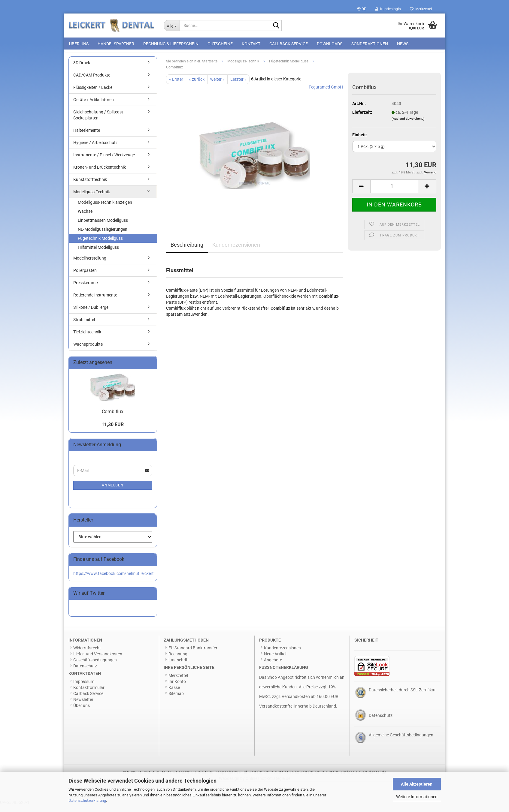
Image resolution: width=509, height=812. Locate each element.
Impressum (84, 688)
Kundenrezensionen (236, 251)
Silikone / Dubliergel (91, 314)
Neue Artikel (275, 660)
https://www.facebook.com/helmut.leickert (114, 580)
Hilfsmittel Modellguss (98, 254)
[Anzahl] (394, 193)
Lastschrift (179, 666)
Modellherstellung (90, 265)
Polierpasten (85, 277)
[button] (362, 9)
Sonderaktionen (370, 44)
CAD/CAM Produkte (92, 82)
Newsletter (83, 706)
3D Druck (82, 69)
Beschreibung (187, 251)
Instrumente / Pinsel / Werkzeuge (104, 161)
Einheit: (360, 141)
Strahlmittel (84, 326)
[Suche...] (172, 26)
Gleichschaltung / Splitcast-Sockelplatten (99, 122)
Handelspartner (116, 44)
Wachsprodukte (88, 351)
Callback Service (289, 44)
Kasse (174, 694)
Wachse (85, 218)
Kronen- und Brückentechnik (100, 174)
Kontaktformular (89, 694)
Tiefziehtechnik (87, 338)
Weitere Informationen (417, 797)
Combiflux (113, 418)
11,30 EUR (113, 431)
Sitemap (176, 700)
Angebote (273, 666)
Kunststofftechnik (90, 186)
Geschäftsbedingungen (95, 666)
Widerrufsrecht (87, 654)
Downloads (330, 44)
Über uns (79, 44)
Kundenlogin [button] (388, 9)
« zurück (197, 86)
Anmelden (113, 492)
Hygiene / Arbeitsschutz (95, 149)
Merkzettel (421, 9)
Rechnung (178, 660)
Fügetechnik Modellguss (100, 245)
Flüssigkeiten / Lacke (93, 94)
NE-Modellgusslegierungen (103, 236)
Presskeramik (86, 289)
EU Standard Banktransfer (193, 654)
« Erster (176, 86)
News (403, 44)
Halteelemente (87, 137)
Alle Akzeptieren (417, 784)
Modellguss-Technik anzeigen (105, 209)
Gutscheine (220, 44)
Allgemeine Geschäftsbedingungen (401, 741)
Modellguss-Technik (92, 198)
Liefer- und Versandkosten (98, 660)
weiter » (217, 86)
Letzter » (238, 86)
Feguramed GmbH (326, 94)
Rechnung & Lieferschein (171, 44)
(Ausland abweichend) (408, 125)
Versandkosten (296, 703)
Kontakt (251, 44)
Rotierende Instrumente (95, 302)
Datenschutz (85, 672)
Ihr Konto (177, 688)
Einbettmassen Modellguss (103, 227)
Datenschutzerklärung (87, 800)
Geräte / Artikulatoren (94, 106)
